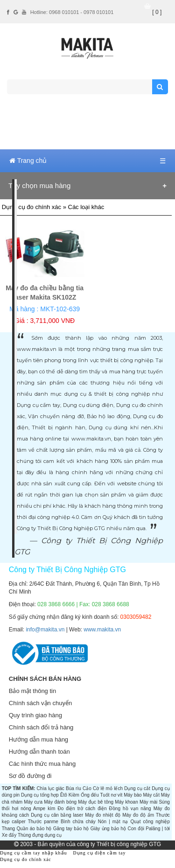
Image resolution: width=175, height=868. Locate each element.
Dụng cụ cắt (137, 788)
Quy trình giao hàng (35, 715)
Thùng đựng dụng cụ (40, 835)
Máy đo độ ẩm (138, 815)
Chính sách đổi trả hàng (41, 727)
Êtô (64, 795)
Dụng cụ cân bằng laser (57, 815)
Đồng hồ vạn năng (130, 808)
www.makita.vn (102, 630)
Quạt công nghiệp (150, 822)
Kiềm (74, 795)
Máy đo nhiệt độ (103, 815)
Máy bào (133, 795)
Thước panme (43, 822)
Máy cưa (33, 802)
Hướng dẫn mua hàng (38, 739)
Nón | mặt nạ (113, 822)
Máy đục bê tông (96, 802)
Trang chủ (28, 161)
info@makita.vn (45, 630)
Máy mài (148, 802)
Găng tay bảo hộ (71, 829)
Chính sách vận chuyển (40, 703)
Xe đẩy (9, 835)
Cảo (87, 788)
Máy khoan (126, 802)
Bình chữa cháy (78, 822)
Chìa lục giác (51, 788)
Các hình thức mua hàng (42, 764)
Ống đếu (90, 795)
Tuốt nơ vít (111, 795)
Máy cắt (151, 795)
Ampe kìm (44, 808)
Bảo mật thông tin (32, 691)
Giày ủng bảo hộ (108, 829)
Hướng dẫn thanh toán (39, 752)
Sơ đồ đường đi (30, 776)
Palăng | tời (157, 829)
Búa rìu (73, 788)
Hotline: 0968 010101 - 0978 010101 (72, 12)
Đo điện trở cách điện (82, 808)
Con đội (136, 829)
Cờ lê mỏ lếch (108, 788)
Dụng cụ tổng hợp (40, 795)
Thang (8, 829)
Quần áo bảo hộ (34, 829)
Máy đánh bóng (60, 802)
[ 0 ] (157, 12)
